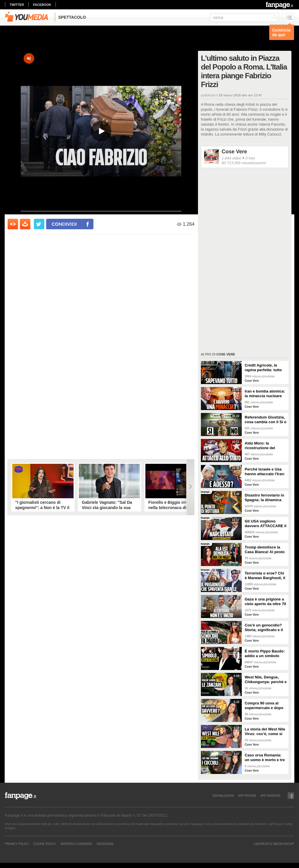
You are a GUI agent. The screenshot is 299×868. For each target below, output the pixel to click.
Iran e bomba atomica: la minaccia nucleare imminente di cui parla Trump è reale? (265, 394)
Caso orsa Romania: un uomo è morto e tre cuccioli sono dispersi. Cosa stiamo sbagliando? (265, 758)
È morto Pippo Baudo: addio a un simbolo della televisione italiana (265, 654)
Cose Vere (234, 152)
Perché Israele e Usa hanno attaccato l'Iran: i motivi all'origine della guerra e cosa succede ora (266, 472)
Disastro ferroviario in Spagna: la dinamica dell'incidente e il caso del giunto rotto (265, 498)
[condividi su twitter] (39, 224)
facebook (42, 5)
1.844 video (231, 158)
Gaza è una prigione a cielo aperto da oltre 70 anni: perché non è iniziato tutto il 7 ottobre (265, 602)
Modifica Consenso (77, 844)
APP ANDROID (270, 796)
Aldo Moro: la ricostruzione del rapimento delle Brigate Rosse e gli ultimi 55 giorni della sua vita (266, 446)
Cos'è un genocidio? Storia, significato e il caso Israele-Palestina (265, 628)
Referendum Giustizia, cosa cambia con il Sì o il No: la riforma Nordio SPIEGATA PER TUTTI (266, 420)
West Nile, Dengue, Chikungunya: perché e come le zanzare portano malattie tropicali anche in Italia (266, 680)
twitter (17, 5)
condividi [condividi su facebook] (64, 224)
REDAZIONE (105, 844)
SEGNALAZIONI (223, 796)
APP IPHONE (247, 796)
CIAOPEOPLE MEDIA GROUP (274, 844)
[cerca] (245, 18)
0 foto (250, 158)
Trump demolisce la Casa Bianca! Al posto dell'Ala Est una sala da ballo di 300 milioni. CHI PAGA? (266, 550)
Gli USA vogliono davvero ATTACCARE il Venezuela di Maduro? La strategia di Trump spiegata (266, 524)
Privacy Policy (17, 844)
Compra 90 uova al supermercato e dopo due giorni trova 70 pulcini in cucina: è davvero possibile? (264, 706)
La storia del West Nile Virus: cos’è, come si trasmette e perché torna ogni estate (265, 732)
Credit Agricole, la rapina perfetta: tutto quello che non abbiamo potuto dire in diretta (265, 368)
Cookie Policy (45, 844)
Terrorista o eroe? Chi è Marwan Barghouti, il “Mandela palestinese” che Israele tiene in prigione (265, 576)
